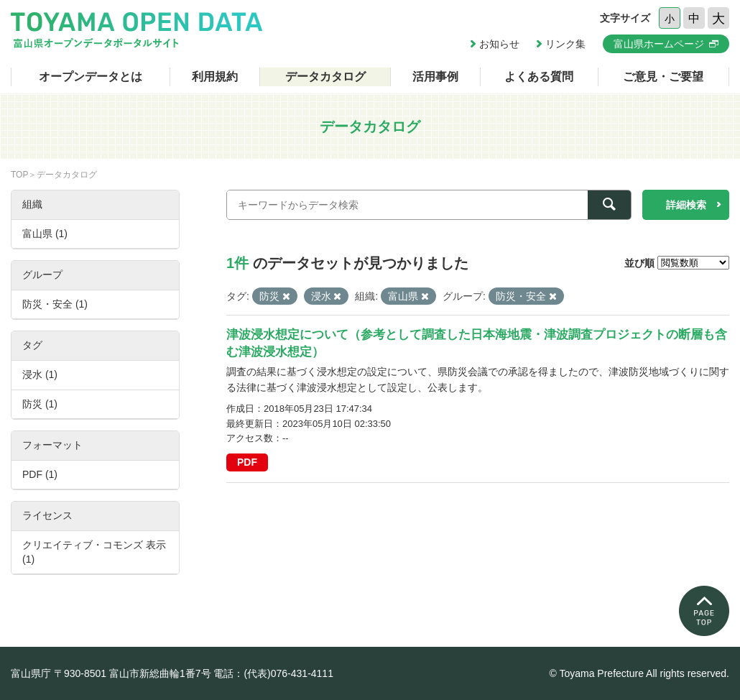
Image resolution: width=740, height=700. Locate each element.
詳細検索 (686, 205)
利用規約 (215, 77)
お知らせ (499, 44)
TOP (19, 175)
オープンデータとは (91, 77)
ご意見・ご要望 (663, 77)
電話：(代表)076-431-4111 (273, 673)
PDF (247, 462)
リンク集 (565, 44)
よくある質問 (539, 77)
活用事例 (435, 77)
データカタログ (325, 77)
